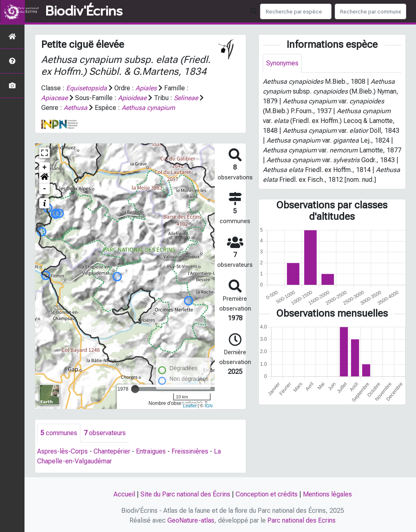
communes (59, 433)
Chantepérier (112, 451)
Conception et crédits (267, 494)
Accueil (124, 494)
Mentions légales (327, 494)
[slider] (135, 389)
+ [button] (45, 168)
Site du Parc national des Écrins (185, 494)
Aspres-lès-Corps (62, 451)
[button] (44, 178)
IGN (209, 406)
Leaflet (190, 406)
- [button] (45, 189)
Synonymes (282, 63)
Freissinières (190, 451)
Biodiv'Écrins (84, 11)
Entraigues (151, 451)
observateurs (105, 433)
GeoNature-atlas (191, 520)
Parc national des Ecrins (301, 520)
